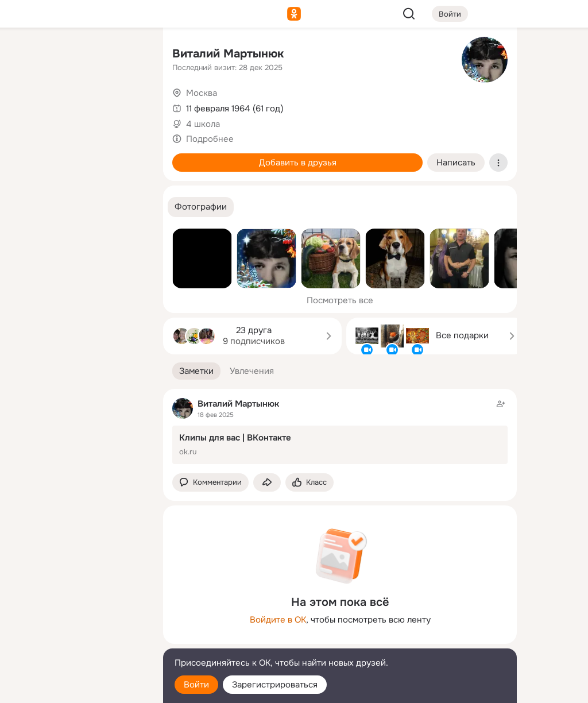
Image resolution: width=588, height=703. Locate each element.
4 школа (203, 124)
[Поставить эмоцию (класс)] (310, 483)
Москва (202, 93)
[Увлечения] (78, 55)
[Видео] (129, 106)
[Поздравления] (78, 156)
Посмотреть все (340, 300)
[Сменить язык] (78, 639)
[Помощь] (28, 207)
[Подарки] (28, 156)
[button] (201, 207)
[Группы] (129, 55)
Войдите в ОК (278, 620)
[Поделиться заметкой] (267, 483)
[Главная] (28, 55)
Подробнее (210, 139)
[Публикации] (28, 106)
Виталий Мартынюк (228, 54)
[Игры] (129, 156)
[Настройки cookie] (78, 688)
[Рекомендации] (78, 207)
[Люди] (78, 106)
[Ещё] (78, 614)
